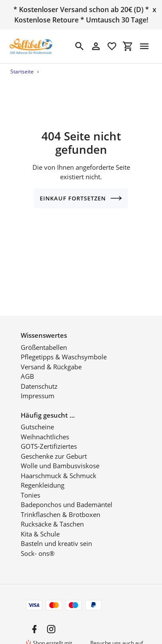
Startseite (22, 71)
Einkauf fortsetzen (81, 198)
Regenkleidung (43, 476)
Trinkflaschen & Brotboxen (60, 504)
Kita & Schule (40, 524)
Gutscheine (37, 417)
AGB (27, 367)
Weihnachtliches (45, 427)
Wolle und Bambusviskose (60, 456)
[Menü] (144, 46)
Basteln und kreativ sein (56, 534)
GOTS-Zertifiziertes (49, 437)
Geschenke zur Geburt (54, 446)
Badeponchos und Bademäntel (67, 495)
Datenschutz (39, 376)
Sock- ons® (38, 543)
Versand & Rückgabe (51, 357)
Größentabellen (44, 337)
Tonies (30, 485)
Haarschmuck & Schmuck (59, 466)
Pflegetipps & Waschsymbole (64, 347)
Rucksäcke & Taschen (52, 514)
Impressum (38, 386)
